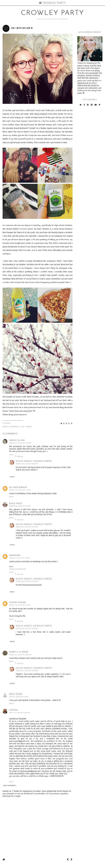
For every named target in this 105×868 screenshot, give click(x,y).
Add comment (10, 785)
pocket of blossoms (18, 569)
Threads (23, 229)
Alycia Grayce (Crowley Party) (34, 461)
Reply (11, 455)
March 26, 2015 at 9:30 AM (20, 605)
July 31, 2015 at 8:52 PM (19, 697)
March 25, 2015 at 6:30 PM (20, 558)
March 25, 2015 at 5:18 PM (20, 506)
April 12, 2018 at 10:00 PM (20, 713)
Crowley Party (53, 3)
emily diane (16, 694)
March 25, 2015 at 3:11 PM (20, 490)
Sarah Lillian (17, 440)
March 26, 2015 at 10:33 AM (20, 655)
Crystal (14, 710)
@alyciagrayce (20, 414)
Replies (20, 457)
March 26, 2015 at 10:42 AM (27, 464)
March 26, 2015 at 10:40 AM (27, 581)
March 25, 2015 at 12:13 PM (20, 443)
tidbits (29, 427)
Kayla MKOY (16, 503)
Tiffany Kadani (18, 602)
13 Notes (6, 423)
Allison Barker (18, 487)
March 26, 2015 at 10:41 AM (27, 527)
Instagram (14, 427)
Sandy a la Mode (19, 652)
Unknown (15, 555)
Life (22, 427)
